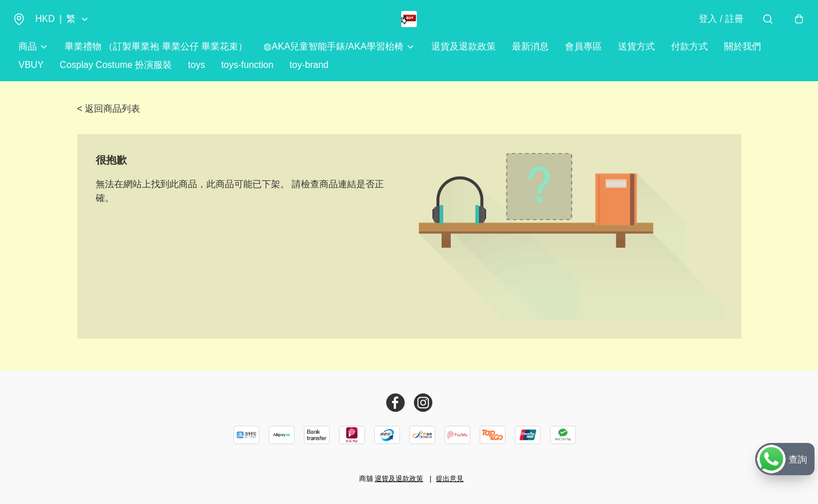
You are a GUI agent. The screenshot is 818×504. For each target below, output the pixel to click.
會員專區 (583, 57)
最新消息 (530, 57)
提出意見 (450, 479)
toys (196, 76)
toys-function (248, 76)
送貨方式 (636, 57)
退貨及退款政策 (463, 57)
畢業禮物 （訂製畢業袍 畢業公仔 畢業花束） (156, 57)
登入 (715, 24)
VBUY (31, 76)
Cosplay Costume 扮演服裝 (116, 76)
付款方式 (689, 57)
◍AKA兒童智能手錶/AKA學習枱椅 (333, 57)
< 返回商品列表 (109, 120)
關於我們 (742, 57)
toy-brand (309, 76)
